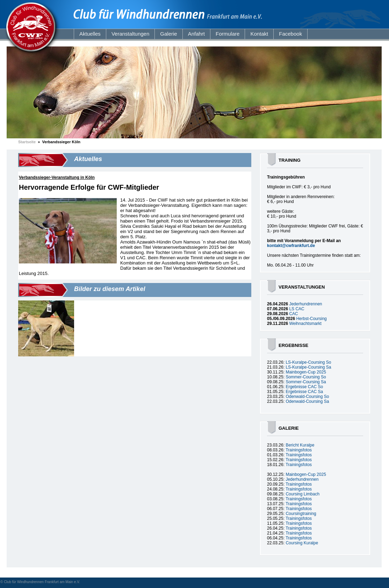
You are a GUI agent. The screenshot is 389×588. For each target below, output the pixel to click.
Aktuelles (90, 34)
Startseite (27, 142)
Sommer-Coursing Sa (306, 382)
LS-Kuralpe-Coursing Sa (308, 367)
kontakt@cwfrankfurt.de (291, 246)
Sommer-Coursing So (306, 377)
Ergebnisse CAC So (304, 387)
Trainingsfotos (299, 450)
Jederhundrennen (305, 304)
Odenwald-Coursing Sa (307, 401)
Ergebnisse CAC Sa (304, 392)
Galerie (168, 34)
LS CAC (297, 309)
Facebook (290, 34)
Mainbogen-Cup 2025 (306, 372)
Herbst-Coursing (311, 319)
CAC (293, 314)
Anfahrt (196, 34)
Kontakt (259, 34)
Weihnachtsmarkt (305, 324)
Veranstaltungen (130, 34)
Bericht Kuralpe (300, 445)
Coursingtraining (301, 514)
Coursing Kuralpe (302, 543)
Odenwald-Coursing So (307, 397)
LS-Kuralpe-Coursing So (308, 362)
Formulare (228, 34)
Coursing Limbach (302, 494)
